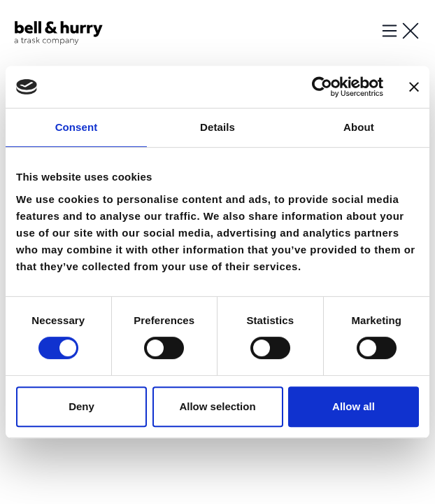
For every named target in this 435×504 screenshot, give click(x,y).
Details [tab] (217, 127)
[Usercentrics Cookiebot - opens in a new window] (322, 87)
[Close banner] (414, 87)
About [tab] (359, 127)
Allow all (354, 406)
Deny (81, 406)
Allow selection (217, 406)
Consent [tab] (77, 127)
